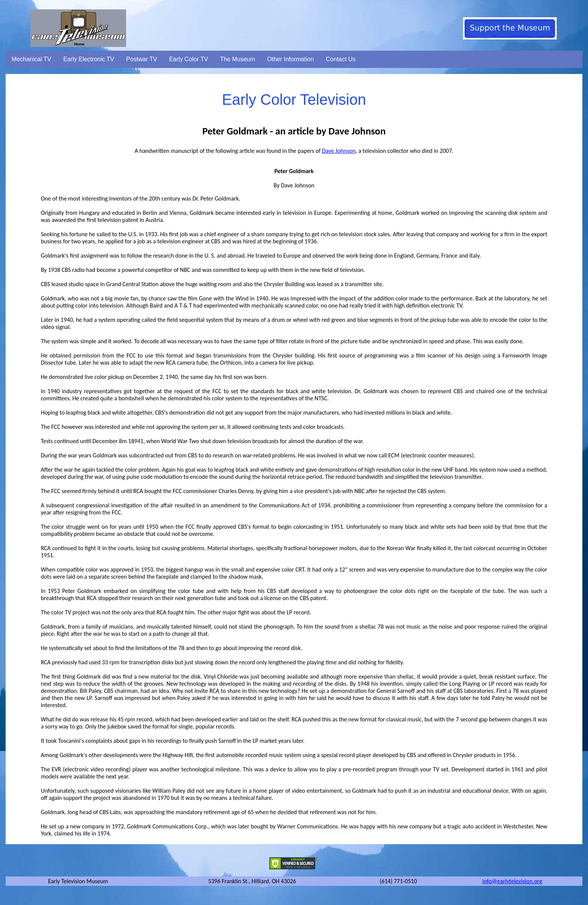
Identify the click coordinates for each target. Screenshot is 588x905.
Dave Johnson (339, 151)
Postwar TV (141, 59)
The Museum (237, 59)
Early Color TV (189, 59)
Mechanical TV (32, 59)
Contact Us (341, 59)
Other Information (291, 59)
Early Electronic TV (89, 59)
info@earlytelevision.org (512, 881)
